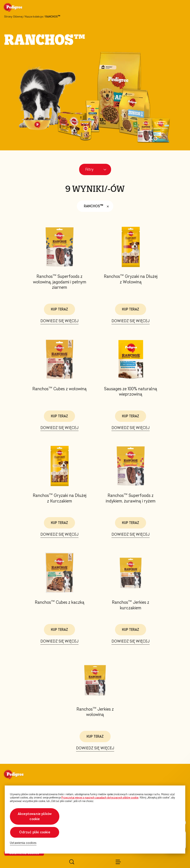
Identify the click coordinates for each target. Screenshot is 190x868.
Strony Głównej (13, 17)
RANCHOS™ (97, 206)
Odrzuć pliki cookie (35, 832)
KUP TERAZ (59, 309)
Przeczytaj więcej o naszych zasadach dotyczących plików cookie (100, 798)
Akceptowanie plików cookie (35, 816)
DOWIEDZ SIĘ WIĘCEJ (59, 321)
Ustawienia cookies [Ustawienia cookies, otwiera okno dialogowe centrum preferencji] (23, 843)
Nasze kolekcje (34, 17)
